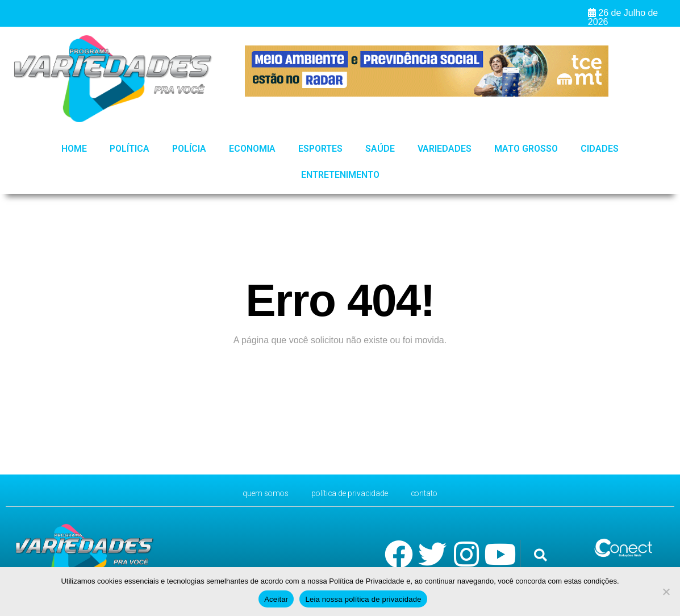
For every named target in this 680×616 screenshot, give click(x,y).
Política (130, 149)
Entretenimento (340, 175)
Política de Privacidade (351, 493)
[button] (541, 555)
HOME (74, 149)
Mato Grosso (526, 149)
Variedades (445, 149)
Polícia (189, 149)
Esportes (320, 149)
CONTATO (435, 493)
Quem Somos (256, 493)
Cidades (600, 149)
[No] (666, 592)
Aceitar (276, 599)
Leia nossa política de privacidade (363, 599)
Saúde (380, 149)
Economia (252, 149)
